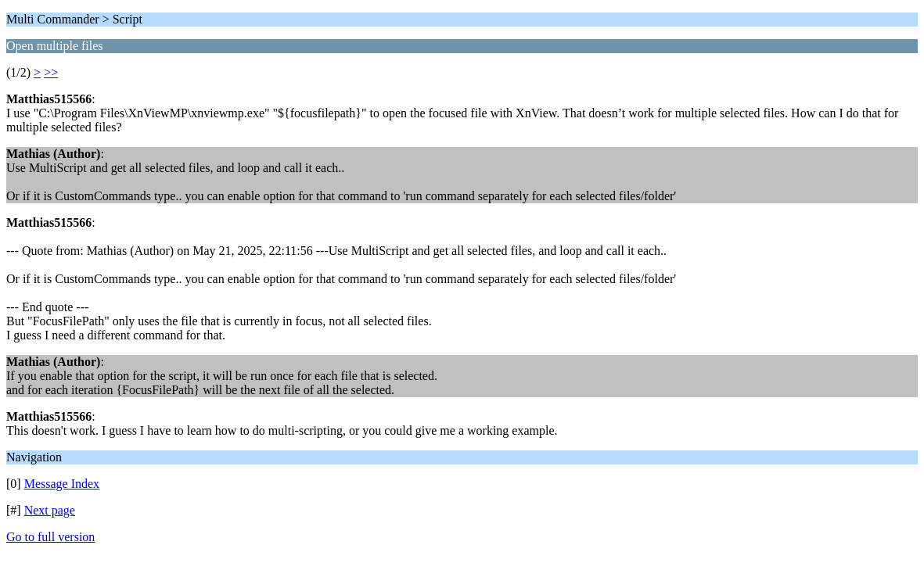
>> (51, 72)
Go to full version (50, 537)
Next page (50, 510)
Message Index (62, 484)
